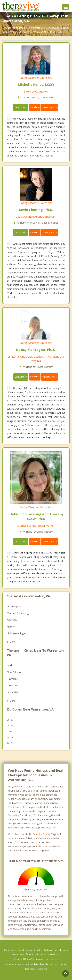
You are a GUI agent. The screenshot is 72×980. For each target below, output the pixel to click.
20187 (10, 720)
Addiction (12, 620)
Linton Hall (12, 692)
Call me (35, 107)
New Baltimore (15, 672)
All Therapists (14, 606)
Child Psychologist (16, 633)
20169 (10, 737)
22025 (10, 731)
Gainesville (12, 686)
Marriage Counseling (18, 613)
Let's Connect (21, 107)
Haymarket (13, 679)
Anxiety (11, 627)
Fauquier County (41, 834)
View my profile (50, 107)
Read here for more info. (36, 969)
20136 (10, 743)
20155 (10, 726)
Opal (9, 665)
